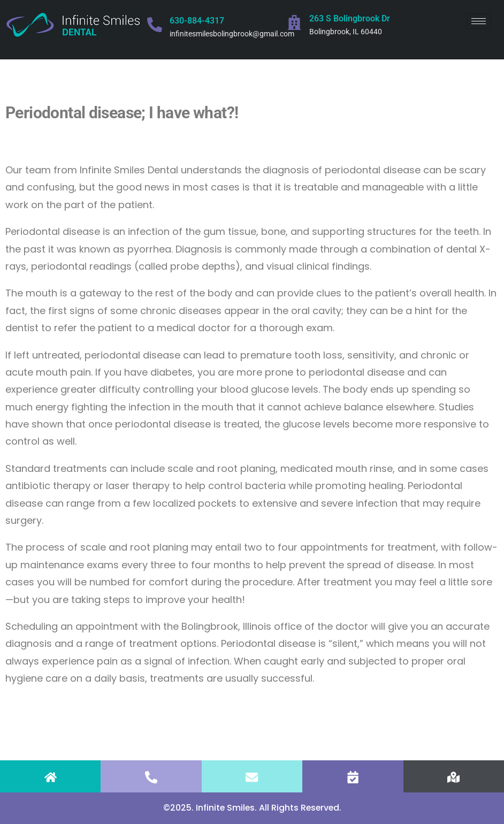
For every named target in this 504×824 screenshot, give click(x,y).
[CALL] (151, 777)
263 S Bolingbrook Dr (350, 18)
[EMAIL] (252, 777)
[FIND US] (453, 777)
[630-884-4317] (155, 25)
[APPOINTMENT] (353, 777)
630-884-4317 (197, 21)
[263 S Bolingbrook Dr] (294, 22)
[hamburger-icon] (479, 21)
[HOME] (51, 777)
